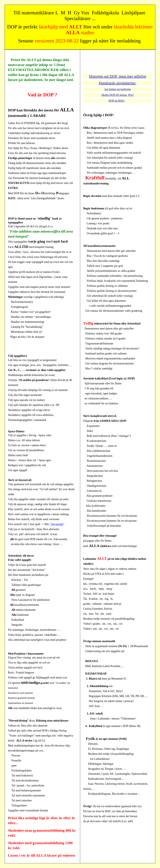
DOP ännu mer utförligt (128, 76)
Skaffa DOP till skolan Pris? (118, 95)
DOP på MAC (117, 101)
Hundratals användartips (118, 83)
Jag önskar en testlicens (118, 89)
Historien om (99, 76)
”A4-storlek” (57, 524)
